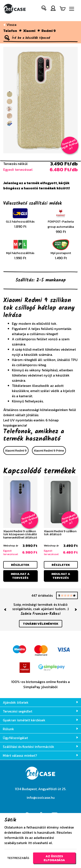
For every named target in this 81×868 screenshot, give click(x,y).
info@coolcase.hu (41, 797)
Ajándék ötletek (40, 702)
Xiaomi (29, 31)
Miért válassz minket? (40, 755)
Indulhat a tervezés (20, 576)
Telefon (10, 31)
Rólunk (40, 729)
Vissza (10, 25)
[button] (44, 9)
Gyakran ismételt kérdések (40, 720)
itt (30, 843)
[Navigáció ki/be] (72, 9)
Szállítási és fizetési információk (40, 747)
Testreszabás (18, 858)
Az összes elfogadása (54, 858)
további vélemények (41, 624)
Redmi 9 (49, 31)
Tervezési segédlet (40, 711)
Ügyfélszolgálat (40, 738)
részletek (20, 565)
